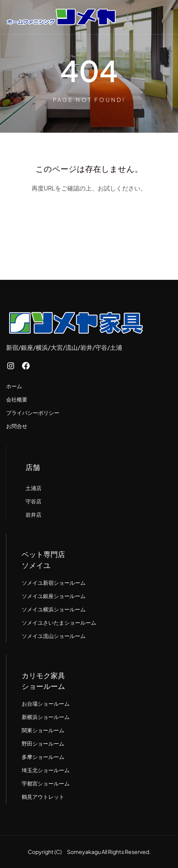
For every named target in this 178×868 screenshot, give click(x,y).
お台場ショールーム (46, 703)
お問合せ (17, 426)
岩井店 (33, 514)
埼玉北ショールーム (46, 770)
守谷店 (33, 501)
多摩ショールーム (43, 757)
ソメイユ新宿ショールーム (54, 582)
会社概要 (17, 399)
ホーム (14, 386)
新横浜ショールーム (46, 717)
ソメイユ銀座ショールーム (54, 596)
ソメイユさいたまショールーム (59, 622)
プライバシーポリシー (33, 413)
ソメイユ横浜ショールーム (54, 609)
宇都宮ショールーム (46, 783)
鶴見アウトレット (43, 797)
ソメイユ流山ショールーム (54, 636)
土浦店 (33, 488)
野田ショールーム (43, 743)
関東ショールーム (43, 730)
